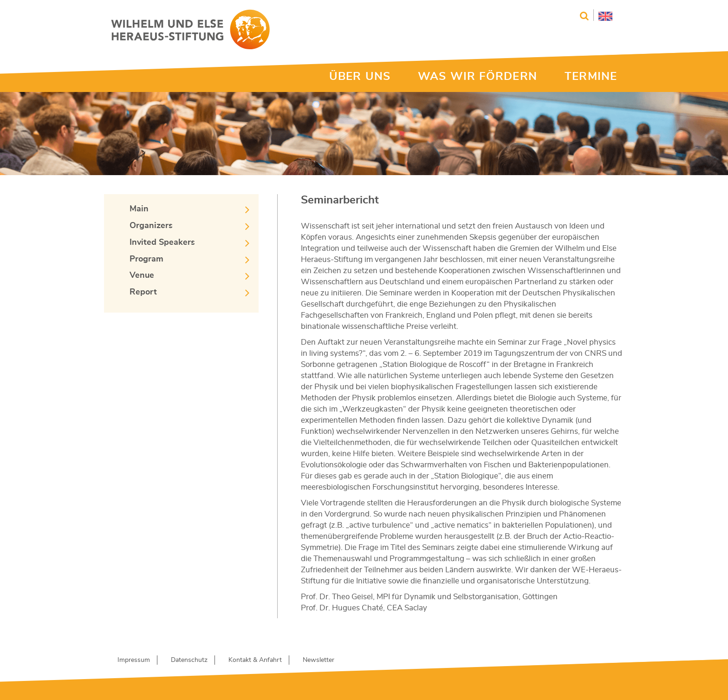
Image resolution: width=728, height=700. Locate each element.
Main (139, 209)
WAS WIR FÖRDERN (478, 77)
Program (146, 259)
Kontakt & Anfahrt (255, 660)
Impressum (134, 660)
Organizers (151, 226)
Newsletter (318, 660)
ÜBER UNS (360, 77)
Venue (142, 275)
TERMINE (591, 77)
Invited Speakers (162, 242)
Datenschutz (189, 660)
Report (143, 292)
